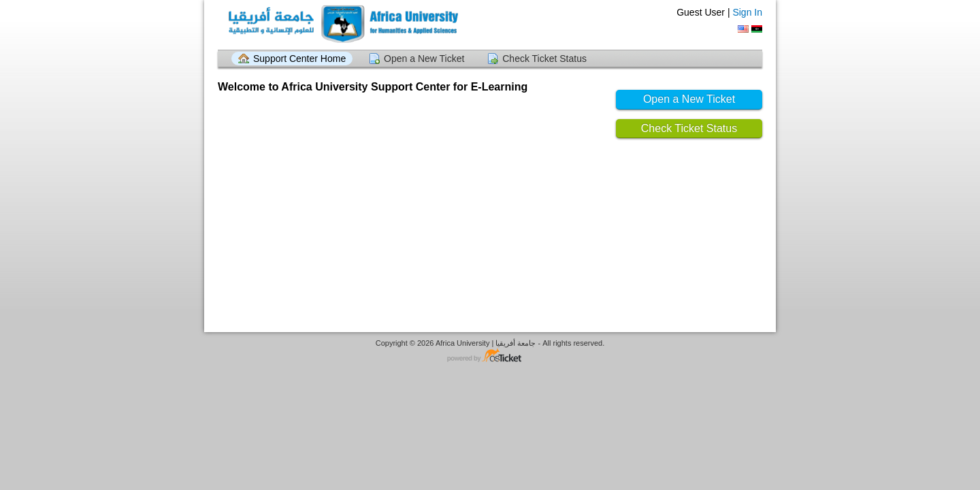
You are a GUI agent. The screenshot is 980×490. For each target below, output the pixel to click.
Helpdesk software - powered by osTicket (490, 356)
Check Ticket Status (544, 59)
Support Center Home (299, 59)
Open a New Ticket (424, 59)
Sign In (747, 12)
